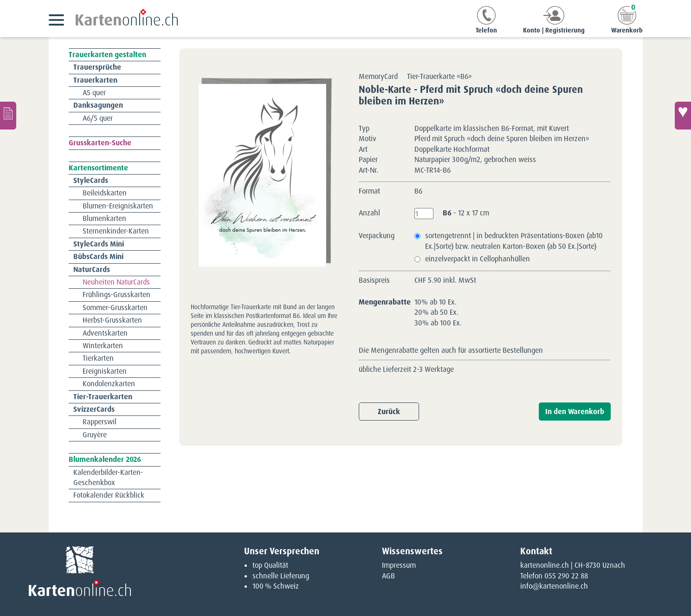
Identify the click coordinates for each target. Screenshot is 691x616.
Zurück (389, 412)
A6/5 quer (98, 118)
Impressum (399, 565)
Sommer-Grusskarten (115, 308)
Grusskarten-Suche (100, 143)
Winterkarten (103, 346)
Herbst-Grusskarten (112, 320)
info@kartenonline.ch (554, 586)
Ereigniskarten (105, 371)
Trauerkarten (95, 80)
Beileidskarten (105, 193)
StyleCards (91, 180)
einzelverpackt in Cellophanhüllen (478, 259)
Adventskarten (105, 333)
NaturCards (92, 269)
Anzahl (369, 213)
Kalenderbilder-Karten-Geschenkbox (108, 477)
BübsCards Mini (98, 256)
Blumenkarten (104, 218)
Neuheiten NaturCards (116, 282)
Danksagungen (98, 105)
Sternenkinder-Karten (116, 231)
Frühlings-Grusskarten (116, 295)
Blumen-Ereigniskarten (118, 206)
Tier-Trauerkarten (103, 397)
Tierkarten (98, 358)
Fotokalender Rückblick (109, 495)
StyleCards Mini (99, 244)
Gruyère (95, 435)
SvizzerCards (94, 409)
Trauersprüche (97, 67)
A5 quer (94, 93)
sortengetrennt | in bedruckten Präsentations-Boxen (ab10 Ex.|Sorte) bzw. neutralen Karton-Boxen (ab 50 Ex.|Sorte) (514, 241)
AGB (388, 576)
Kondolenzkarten (109, 384)
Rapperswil (100, 422)
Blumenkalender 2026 (105, 459)
